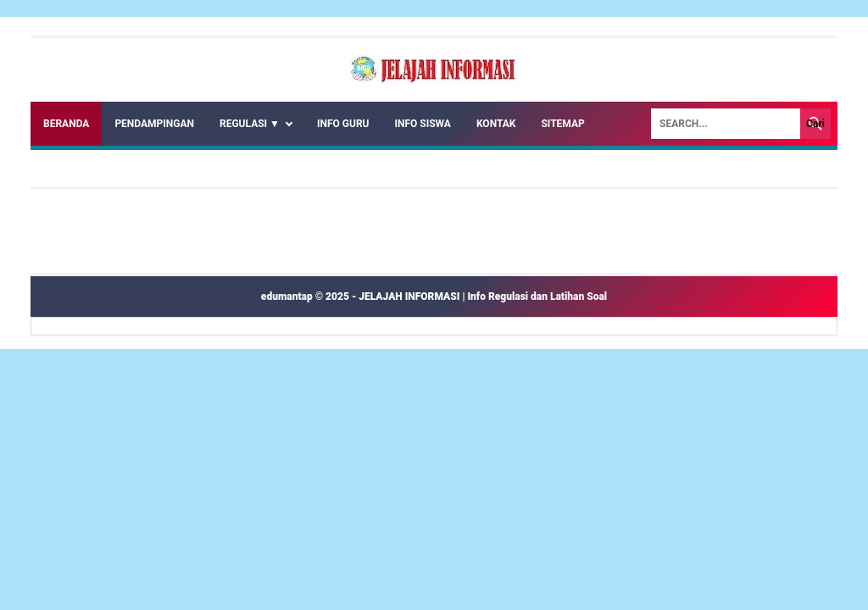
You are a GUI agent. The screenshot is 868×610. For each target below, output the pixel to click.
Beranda (66, 124)
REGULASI (250, 124)
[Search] (726, 124)
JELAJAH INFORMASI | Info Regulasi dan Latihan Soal (483, 297)
